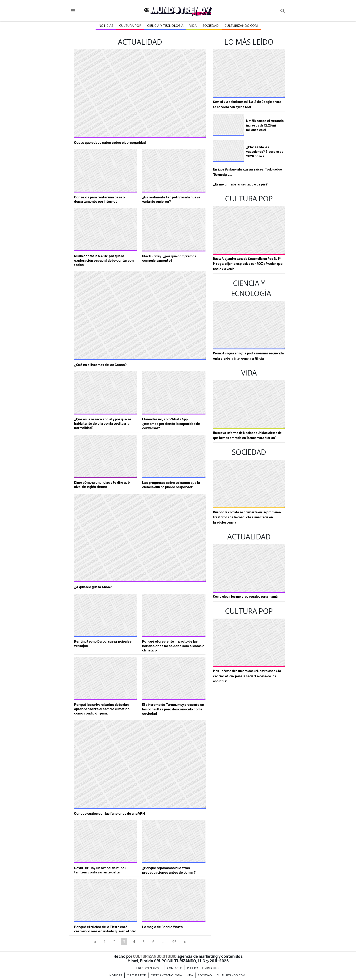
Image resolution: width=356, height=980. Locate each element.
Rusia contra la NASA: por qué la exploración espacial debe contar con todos (104, 260)
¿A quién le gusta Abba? (93, 587)
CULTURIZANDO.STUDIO (155, 956)
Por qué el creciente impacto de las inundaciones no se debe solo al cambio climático (173, 645)
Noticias (106, 26)
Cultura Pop (130, 26)
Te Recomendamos (148, 968)
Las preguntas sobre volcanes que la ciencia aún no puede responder (171, 485)
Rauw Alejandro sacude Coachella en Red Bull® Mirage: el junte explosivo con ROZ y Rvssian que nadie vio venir (248, 264)
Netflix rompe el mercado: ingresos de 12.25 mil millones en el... (265, 125)
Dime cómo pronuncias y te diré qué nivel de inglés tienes (102, 484)
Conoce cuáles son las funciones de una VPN (109, 813)
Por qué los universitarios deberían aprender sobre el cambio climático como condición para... (102, 709)
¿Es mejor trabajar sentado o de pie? (240, 184)
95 (174, 942)
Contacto (175, 968)
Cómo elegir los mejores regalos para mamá (245, 596)
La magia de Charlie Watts (162, 927)
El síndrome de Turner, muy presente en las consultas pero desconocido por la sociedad (173, 709)
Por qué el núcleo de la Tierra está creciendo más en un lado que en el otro (105, 929)
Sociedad (211, 26)
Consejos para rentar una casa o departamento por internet (99, 199)
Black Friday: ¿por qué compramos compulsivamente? (169, 258)
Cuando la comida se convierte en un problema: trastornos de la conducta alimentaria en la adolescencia (247, 517)
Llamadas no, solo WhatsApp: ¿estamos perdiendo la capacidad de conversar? (171, 423)
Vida (193, 26)
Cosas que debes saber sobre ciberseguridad (110, 142)
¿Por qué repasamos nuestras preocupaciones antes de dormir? (169, 870)
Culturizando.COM (241, 26)
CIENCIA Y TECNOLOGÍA (165, 26)
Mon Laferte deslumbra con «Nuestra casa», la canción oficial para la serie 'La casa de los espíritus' (247, 676)
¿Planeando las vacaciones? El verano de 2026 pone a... (265, 151)
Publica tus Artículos (204, 968)
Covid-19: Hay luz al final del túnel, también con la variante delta (100, 870)
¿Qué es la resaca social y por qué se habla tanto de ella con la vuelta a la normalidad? (103, 423)
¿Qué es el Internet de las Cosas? (100, 364)
